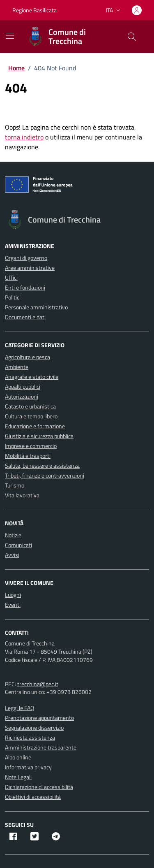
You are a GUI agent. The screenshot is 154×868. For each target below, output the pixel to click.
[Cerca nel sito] (132, 37)
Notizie (13, 535)
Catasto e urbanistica (30, 406)
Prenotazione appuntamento (39, 718)
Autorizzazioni (22, 396)
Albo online (18, 757)
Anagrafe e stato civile (32, 377)
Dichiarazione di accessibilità (39, 787)
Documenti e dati (25, 317)
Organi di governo (26, 258)
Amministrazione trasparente (41, 747)
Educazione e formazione (35, 426)
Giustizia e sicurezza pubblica (39, 436)
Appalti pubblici (23, 386)
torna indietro (24, 137)
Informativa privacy (28, 767)
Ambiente (17, 367)
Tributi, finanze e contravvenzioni (45, 475)
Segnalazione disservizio (34, 728)
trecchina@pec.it (38, 684)
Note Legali (18, 777)
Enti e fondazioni (25, 287)
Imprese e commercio (31, 446)
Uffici (11, 277)
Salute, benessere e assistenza (42, 465)
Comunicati (18, 545)
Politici (13, 297)
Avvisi (12, 555)
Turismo (15, 485)
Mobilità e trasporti (28, 456)
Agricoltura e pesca (28, 357)
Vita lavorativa (22, 495)
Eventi (13, 605)
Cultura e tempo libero (31, 416)
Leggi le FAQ (20, 708)
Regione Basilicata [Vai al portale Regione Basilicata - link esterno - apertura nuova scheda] (34, 10)
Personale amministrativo (36, 307)
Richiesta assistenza (30, 737)
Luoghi (13, 595)
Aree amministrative (30, 268)
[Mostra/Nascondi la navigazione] (10, 36)
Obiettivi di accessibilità (33, 797)
